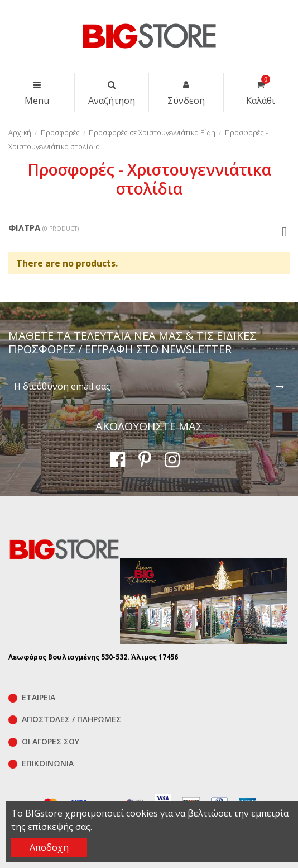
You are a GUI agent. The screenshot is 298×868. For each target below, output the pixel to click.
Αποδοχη (49, 847)
